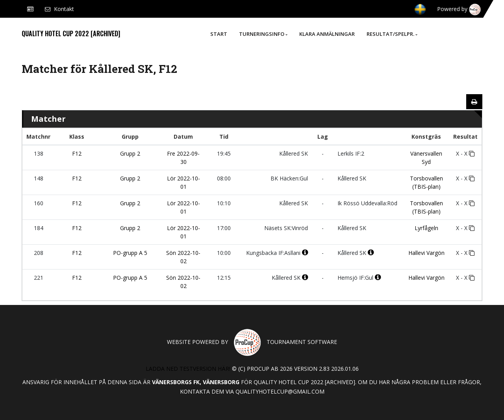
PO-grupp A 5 (130, 253)
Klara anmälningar (327, 34)
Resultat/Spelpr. (392, 34)
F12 (77, 153)
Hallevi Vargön (426, 253)
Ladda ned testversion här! (188, 369)
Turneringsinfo (263, 34)
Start (219, 34)
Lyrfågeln (426, 228)
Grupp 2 (130, 153)
